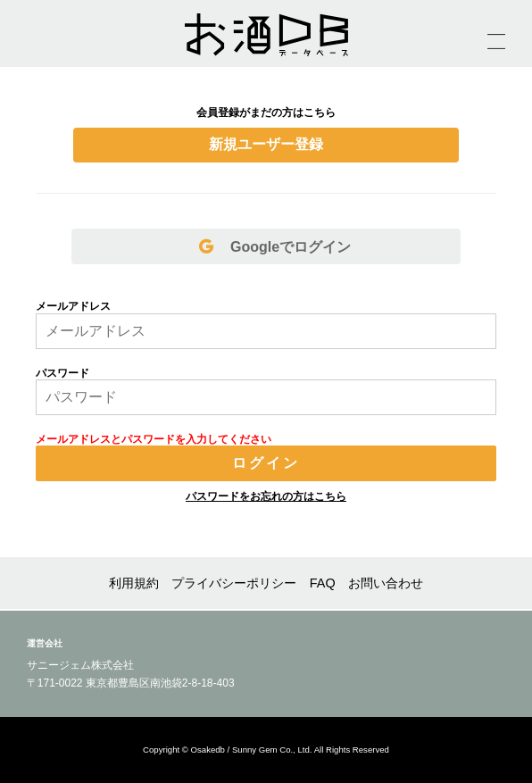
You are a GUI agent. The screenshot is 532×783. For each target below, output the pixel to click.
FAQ (323, 583)
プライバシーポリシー (234, 583)
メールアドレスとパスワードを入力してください (154, 439)
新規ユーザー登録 (266, 144)
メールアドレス (73, 306)
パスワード (62, 373)
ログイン (266, 463)
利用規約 (134, 583)
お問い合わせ (386, 583)
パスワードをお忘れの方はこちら (266, 496)
